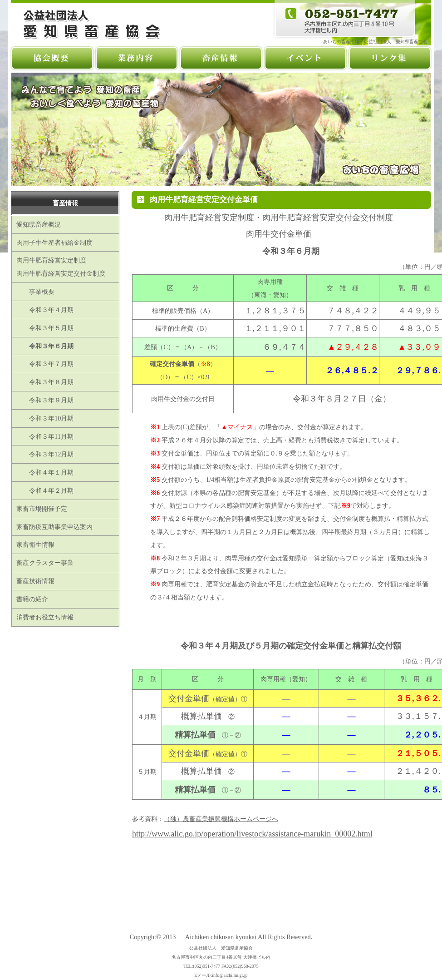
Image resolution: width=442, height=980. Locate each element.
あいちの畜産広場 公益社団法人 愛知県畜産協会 (378, 42)
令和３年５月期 (45, 328)
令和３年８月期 (45, 382)
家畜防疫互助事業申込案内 (54, 527)
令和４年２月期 (45, 490)
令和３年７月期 (45, 364)
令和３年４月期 (45, 310)
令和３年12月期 (45, 454)
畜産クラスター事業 (45, 563)
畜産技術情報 (35, 581)
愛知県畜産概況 (39, 224)
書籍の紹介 (32, 599)
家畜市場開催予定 (42, 509)
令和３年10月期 (45, 418)
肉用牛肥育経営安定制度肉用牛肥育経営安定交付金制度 (61, 267)
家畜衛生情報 (35, 544)
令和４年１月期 (45, 472)
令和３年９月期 (45, 400)
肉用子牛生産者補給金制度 (54, 243)
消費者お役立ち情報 (45, 617)
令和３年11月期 (45, 436)
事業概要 (35, 292)
